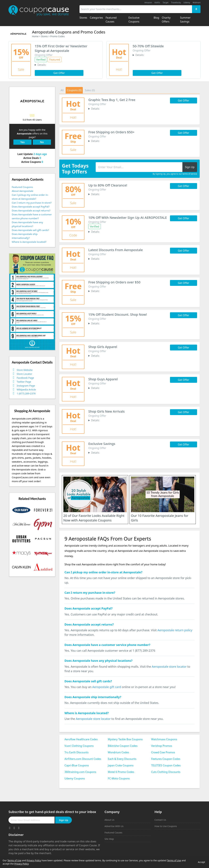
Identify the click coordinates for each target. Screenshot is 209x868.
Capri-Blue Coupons (77, 765)
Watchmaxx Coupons (164, 739)
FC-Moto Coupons (119, 778)
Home (35, 36)
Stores (44, 36)
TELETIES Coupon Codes (166, 765)
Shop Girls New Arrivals (107, 411)
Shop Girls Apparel (103, 347)
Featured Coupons (22, 187)
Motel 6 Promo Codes (121, 772)
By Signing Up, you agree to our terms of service (175, 174)
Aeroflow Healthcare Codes (81, 739)
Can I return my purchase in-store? (32, 203)
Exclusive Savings (102, 444)
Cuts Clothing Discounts (166, 772)
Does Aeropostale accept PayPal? (31, 207)
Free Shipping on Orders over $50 (114, 282)
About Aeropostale (22, 191)
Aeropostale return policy (175, 630)
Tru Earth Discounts (76, 752)
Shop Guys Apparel (103, 379)
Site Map (109, 839)
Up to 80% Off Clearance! (108, 185)
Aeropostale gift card (107, 687)
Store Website (25, 370)
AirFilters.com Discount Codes (83, 759)
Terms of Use (14, 860)
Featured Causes (113, 833)
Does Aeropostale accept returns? (31, 210)
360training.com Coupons (80, 772)
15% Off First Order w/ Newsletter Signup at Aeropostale (61, 48)
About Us (109, 820)
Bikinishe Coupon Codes (123, 746)
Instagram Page (26, 386)
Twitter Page (24, 382)
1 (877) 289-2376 (26, 393)
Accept (201, 862)
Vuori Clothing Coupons (79, 746)
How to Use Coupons (166, 826)
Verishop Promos (162, 746)
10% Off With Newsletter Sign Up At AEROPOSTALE (128, 218)
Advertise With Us (114, 826)
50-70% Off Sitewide (148, 46)
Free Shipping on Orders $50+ (111, 132)
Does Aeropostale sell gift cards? (30, 230)
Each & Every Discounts (122, 759)
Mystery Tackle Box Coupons (125, 739)
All (62, 90)
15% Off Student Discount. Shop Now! (118, 314)
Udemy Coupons (75, 778)
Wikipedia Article (26, 389)
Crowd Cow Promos (163, 752)
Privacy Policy (34, 860)
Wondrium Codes (118, 752)
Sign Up (64, 820)
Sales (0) (90, 90)
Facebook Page (25, 378)
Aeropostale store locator (169, 666)
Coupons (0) (74, 90)
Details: (42, 65)
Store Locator (24, 374)
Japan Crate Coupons (121, 765)
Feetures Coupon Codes (166, 759)
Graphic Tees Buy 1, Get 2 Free (112, 100)
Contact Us (160, 820)
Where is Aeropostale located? (29, 242)
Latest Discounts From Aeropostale (116, 250)
